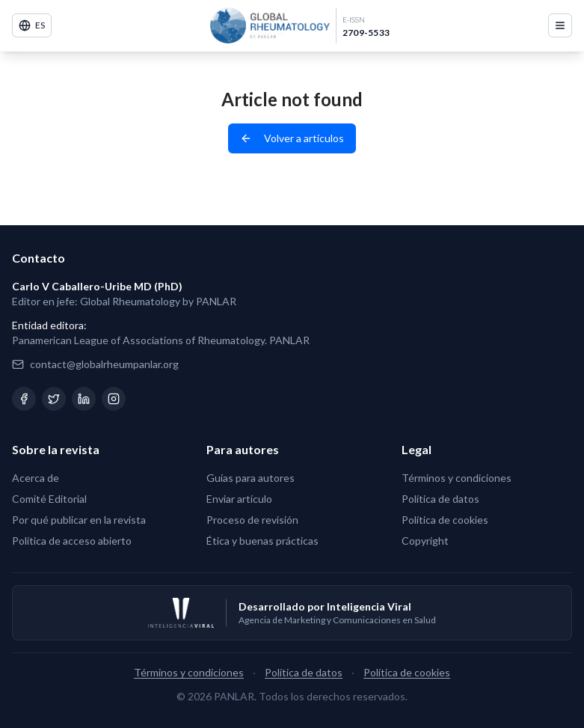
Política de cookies (445, 520)
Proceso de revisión (252, 520)
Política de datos (440, 499)
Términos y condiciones (457, 478)
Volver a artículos (292, 138)
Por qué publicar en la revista (79, 520)
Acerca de (36, 478)
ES (32, 25)
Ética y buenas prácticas (262, 541)
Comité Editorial (49, 499)
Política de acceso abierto (72, 541)
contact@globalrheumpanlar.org (104, 364)
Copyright (425, 541)
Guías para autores (250, 478)
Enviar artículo (239, 499)
